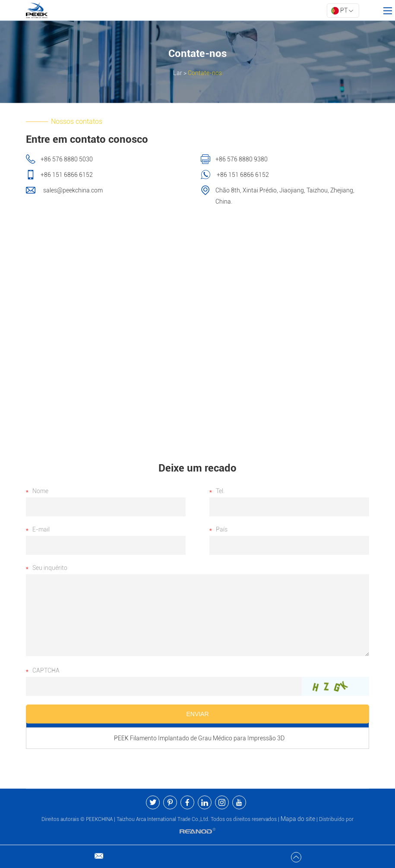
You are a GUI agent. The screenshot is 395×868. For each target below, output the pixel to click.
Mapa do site (298, 819)
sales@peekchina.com (72, 190)
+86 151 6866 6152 (242, 175)
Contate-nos (205, 73)
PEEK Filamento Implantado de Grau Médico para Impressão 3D (199, 738)
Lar (178, 73)
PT (342, 11)
